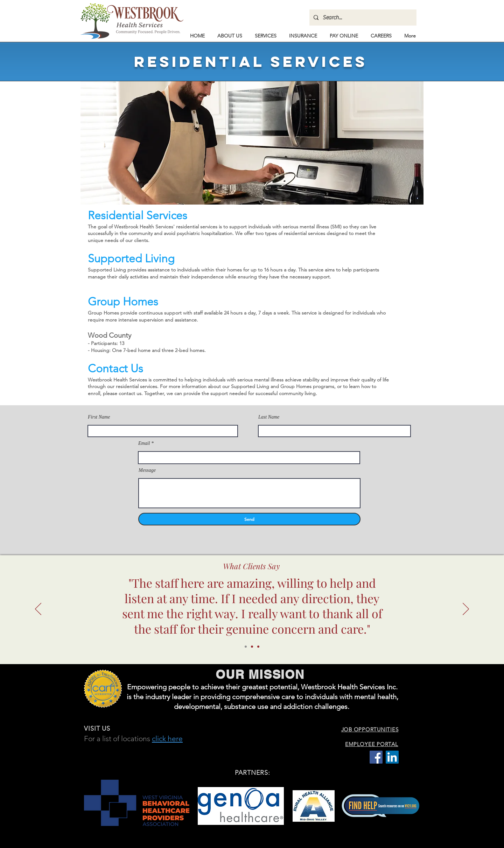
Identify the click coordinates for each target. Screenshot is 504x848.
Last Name (269, 417)
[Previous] (38, 609)
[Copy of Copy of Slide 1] (258, 647)
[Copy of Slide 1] (252, 647)
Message (147, 470)
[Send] (249, 519)
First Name (99, 417)
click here (167, 739)
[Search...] (362, 18)
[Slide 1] (246, 647)
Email (144, 443)
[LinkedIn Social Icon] (392, 757)
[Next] (466, 609)
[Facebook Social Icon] (376, 757)
